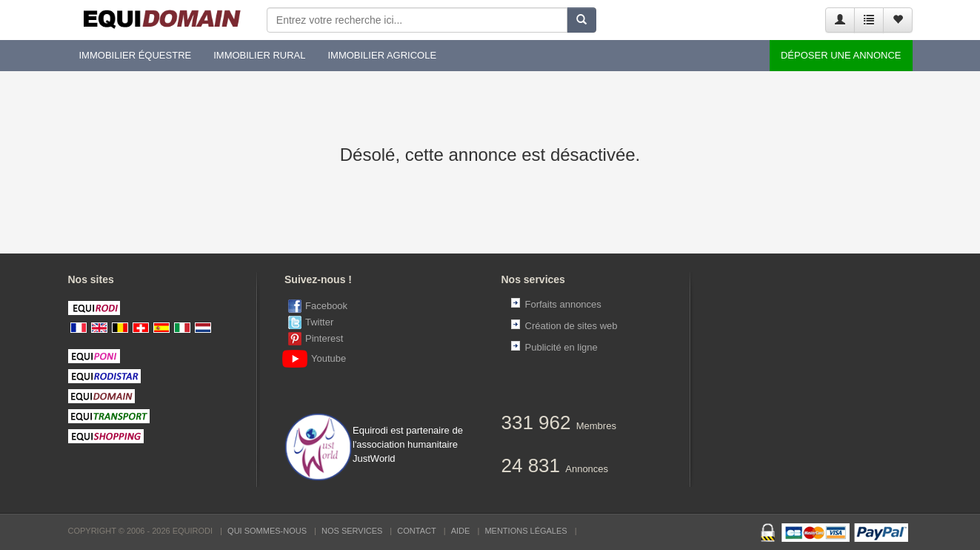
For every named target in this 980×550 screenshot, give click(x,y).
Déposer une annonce (841, 55)
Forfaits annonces (563, 304)
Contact (416, 531)
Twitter (319, 322)
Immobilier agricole (382, 55)
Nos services (352, 531)
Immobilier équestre (136, 55)
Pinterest (324, 338)
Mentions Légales (526, 531)
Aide (461, 531)
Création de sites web (571, 326)
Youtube (317, 358)
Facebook (326, 306)
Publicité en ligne (561, 347)
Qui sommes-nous (267, 531)
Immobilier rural (259, 55)
